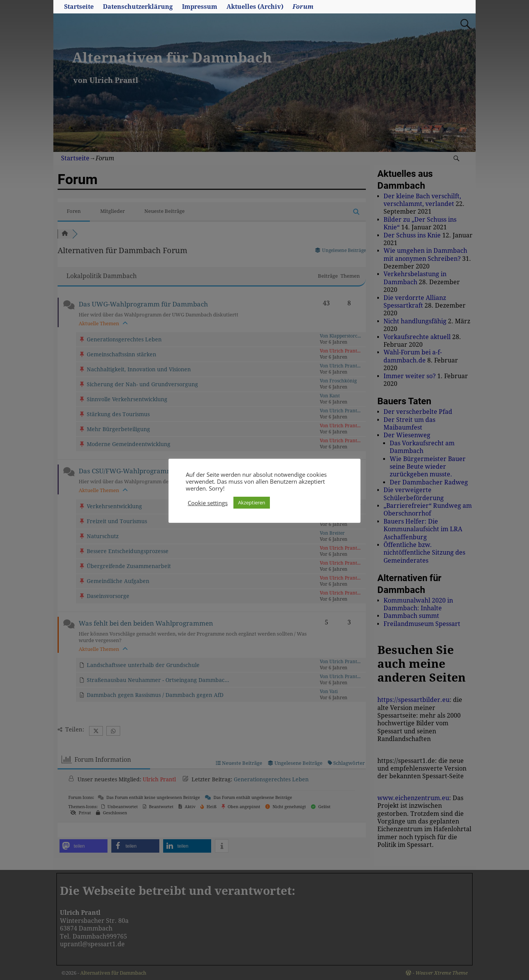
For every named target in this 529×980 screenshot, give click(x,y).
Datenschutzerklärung (138, 7)
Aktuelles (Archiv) (255, 7)
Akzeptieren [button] (252, 502)
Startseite (79, 7)
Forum (303, 7)
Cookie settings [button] (208, 503)
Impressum (200, 7)
